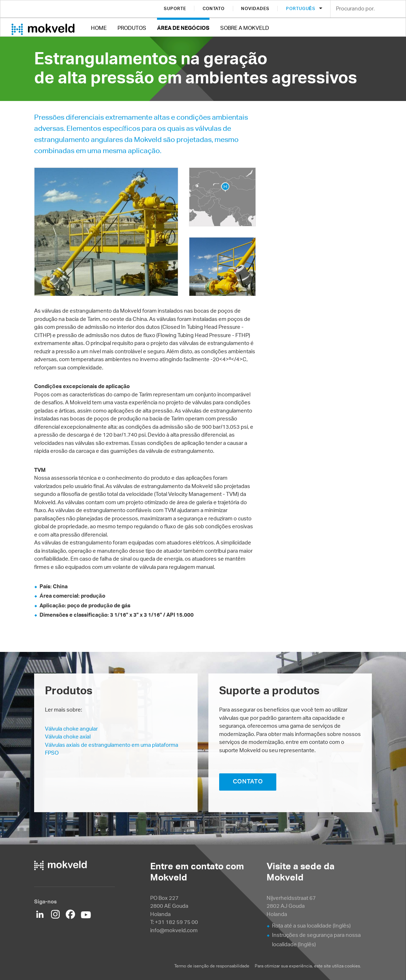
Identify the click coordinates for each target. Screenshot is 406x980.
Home (99, 28)
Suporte (175, 8)
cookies (352, 966)
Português (301, 8)
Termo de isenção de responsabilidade (212, 966)
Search (395, 9)
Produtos (132, 28)
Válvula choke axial (68, 737)
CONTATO (248, 781)
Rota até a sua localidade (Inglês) (311, 926)
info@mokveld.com (174, 930)
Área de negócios (183, 28)
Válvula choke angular (71, 729)
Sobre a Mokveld (245, 28)
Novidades (255, 8)
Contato (214, 8)
